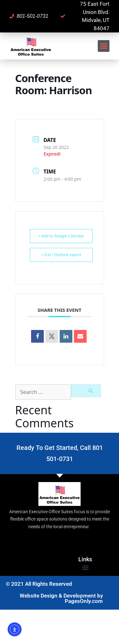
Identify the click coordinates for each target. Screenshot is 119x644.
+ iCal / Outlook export (61, 255)
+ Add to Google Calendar (61, 236)
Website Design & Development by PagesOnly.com (61, 598)
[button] (104, 46)
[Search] (86, 391)
